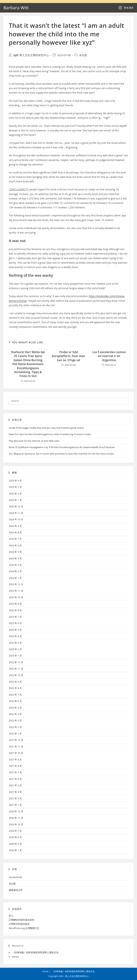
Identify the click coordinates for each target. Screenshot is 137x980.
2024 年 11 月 (16, 513)
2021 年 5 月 (15, 785)
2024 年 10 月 (16, 519)
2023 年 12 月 (16, 584)
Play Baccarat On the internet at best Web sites (34, 441)
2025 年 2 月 (15, 494)
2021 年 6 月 (15, 779)
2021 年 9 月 (15, 760)
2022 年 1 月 (15, 733)
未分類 (83, 55)
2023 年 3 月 (15, 643)
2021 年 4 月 (15, 792)
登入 (11, 916)
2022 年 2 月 (15, 727)
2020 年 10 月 (16, 824)
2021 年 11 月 (16, 746)
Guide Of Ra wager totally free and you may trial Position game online (46, 428)
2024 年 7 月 (15, 539)
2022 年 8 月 (15, 688)
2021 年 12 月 (16, 740)
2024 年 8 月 (15, 532)
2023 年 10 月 (16, 597)
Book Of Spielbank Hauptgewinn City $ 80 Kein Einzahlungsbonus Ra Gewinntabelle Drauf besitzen (62, 447)
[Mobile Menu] (126, 8)
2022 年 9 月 (15, 682)
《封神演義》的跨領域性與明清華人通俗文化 (35, 952)
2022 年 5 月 (15, 708)
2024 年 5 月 (15, 552)
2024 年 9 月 (15, 526)
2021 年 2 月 (15, 798)
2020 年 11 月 (16, 818)
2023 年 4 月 (15, 636)
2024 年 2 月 (15, 571)
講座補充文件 (16, 890)
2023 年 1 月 (15, 656)
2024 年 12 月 (16, 506)
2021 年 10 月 (16, 753)
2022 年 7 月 (15, 695)
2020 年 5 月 (15, 844)
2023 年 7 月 (15, 617)
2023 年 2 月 (15, 649)
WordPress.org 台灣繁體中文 (24, 928)
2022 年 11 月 (16, 669)
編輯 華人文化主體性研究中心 (31, 55)
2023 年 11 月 (16, 591)
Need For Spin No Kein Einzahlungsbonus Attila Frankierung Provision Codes (50, 434)
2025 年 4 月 (15, 481)
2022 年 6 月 (15, 701)
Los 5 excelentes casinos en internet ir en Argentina (109, 356)
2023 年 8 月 (15, 610)
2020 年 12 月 (16, 811)
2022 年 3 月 (15, 720)
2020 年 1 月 (15, 850)
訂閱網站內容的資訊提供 (21, 920)
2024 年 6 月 (15, 545)
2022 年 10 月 (16, 675)
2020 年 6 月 (15, 837)
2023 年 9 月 (15, 604)
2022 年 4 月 (15, 714)
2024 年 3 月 (15, 565)
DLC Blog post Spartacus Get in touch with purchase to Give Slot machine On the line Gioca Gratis (61, 454)
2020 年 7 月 (15, 831)
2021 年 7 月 (15, 772)
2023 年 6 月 (15, 623)
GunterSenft (15, 877)
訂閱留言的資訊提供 (19, 924)
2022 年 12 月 (16, 662)
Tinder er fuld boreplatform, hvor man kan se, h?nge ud (68, 356)
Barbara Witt (16, 8)
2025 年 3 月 (15, 487)
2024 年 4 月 (15, 558)
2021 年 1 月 (15, 805)
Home (15, 957)
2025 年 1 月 (15, 500)
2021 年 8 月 (15, 766)
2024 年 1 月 (15, 578)
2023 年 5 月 (15, 630)
